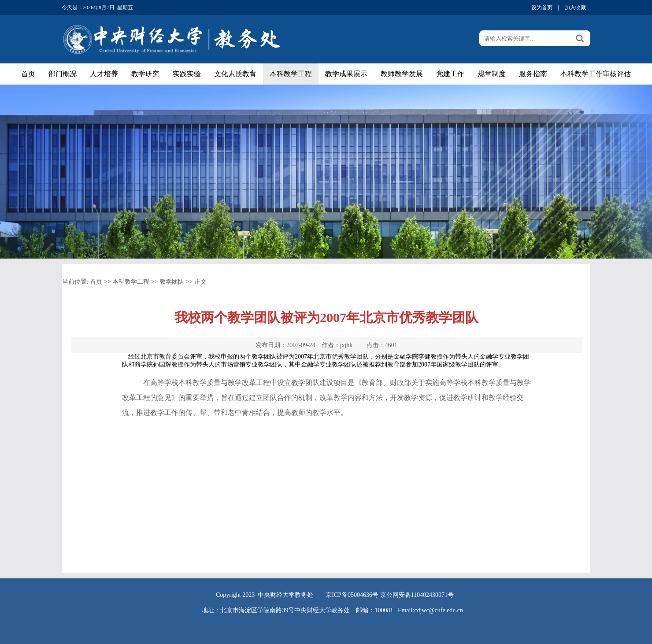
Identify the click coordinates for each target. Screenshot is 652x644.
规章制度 (492, 74)
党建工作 (450, 74)
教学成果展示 (346, 74)
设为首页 (542, 7)
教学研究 (145, 74)
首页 (28, 74)
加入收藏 (575, 7)
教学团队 (172, 282)
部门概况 (63, 74)
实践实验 (187, 74)
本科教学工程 (291, 74)
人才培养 (104, 74)
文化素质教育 (235, 74)
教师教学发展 (402, 74)
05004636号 (363, 595)
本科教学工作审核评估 (596, 74)
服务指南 (533, 74)
